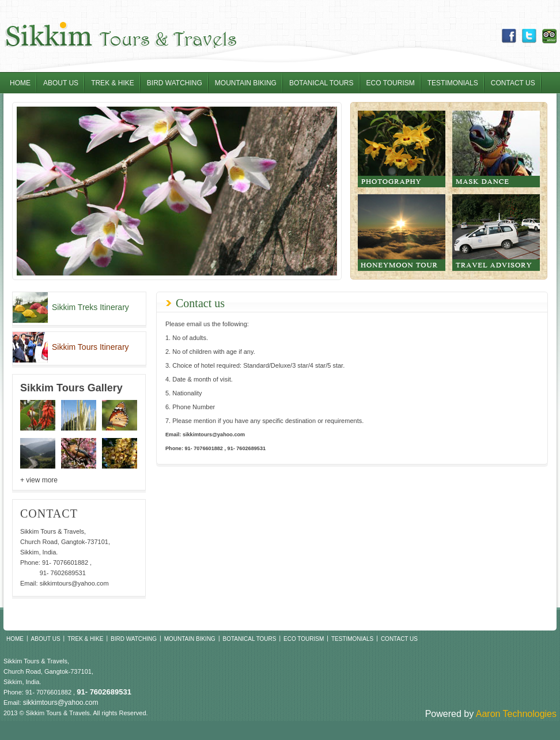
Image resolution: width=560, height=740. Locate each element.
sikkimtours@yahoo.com (74, 583)
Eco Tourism (391, 83)
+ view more (39, 480)
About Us (61, 83)
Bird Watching (175, 83)
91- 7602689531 (63, 573)
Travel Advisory (496, 233)
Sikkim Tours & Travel (120, 36)
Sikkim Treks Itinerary (90, 307)
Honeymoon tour (402, 233)
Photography (402, 149)
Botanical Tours (321, 83)
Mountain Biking (246, 83)
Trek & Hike (113, 83)
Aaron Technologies (516, 714)
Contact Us (513, 83)
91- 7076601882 (65, 562)
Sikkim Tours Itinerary (90, 347)
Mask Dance (496, 149)
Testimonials (453, 83)
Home (20, 83)
